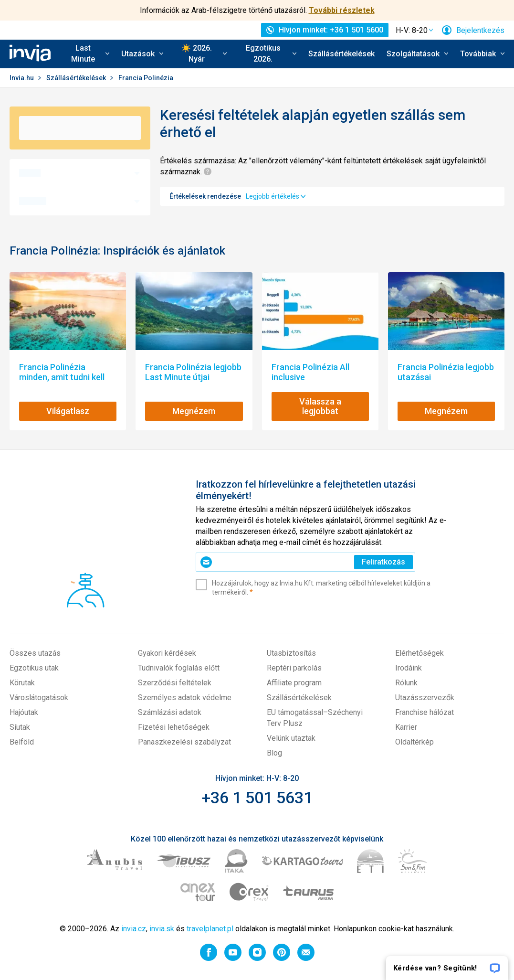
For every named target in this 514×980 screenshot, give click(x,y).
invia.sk (162, 929)
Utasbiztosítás (291, 653)
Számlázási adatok (170, 712)
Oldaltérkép (414, 742)
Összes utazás (35, 653)
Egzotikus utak (34, 668)
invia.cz (134, 929)
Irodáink (409, 668)
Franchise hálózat (425, 712)
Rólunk (406, 683)
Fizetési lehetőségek (174, 727)
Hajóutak (24, 712)
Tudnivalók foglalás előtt (179, 668)
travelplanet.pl (210, 929)
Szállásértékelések (341, 54)
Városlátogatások (39, 698)
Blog (274, 753)
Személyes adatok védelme (185, 698)
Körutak (22, 683)
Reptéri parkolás (294, 668)
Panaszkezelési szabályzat (184, 742)
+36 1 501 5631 (257, 798)
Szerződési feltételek (175, 683)
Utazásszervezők (425, 698)
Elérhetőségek (420, 653)
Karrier (406, 727)
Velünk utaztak (291, 738)
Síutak (20, 727)
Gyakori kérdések (167, 653)
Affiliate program (294, 683)
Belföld (22, 742)
